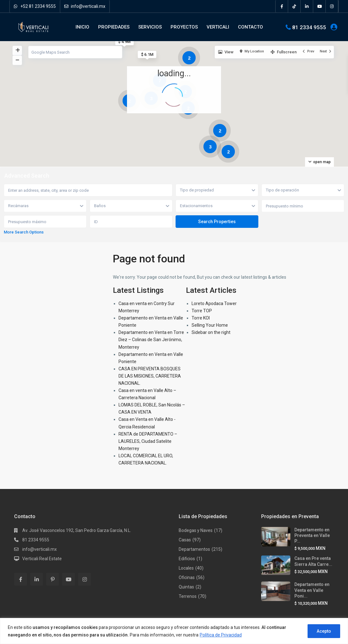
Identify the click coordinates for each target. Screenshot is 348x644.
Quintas (186, 587)
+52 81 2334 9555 (35, 6)
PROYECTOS (184, 27)
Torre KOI (201, 318)
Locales (186, 568)
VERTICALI (218, 27)
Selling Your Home (210, 325)
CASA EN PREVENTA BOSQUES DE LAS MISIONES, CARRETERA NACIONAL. (150, 376)
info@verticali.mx (85, 6)
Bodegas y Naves (196, 530)
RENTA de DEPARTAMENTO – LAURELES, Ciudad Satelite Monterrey (148, 441)
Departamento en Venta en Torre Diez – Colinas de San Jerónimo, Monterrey (151, 340)
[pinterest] (53, 579)
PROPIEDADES (114, 27)
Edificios (187, 559)
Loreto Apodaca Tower (214, 303)
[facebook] (282, 6)
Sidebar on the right (211, 332)
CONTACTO (250, 27)
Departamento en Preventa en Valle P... (312, 535)
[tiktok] (294, 6)
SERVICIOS (150, 27)
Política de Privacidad (221, 635)
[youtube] (319, 6)
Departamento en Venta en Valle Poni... (312, 590)
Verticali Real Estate (42, 559)
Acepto (324, 631)
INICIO (82, 27)
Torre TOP (202, 311)
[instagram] (332, 6)
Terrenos (188, 596)
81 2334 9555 (309, 27)
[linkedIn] (307, 6)
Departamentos (194, 549)
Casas (185, 540)
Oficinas (187, 577)
